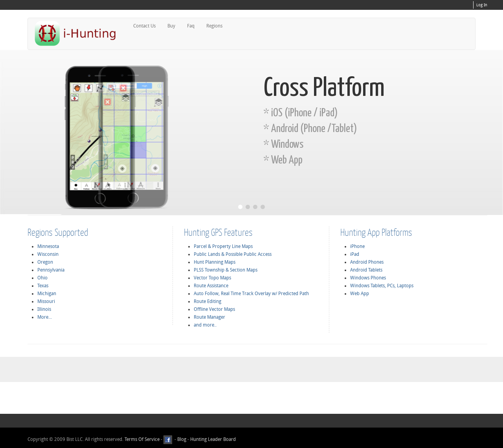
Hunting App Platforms (376, 232)
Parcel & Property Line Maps (223, 246)
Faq (191, 26)
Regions (214, 26)
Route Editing (207, 301)
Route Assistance (211, 286)
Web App (360, 294)
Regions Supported (58, 232)
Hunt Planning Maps (215, 262)
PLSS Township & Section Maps (226, 270)
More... (45, 317)
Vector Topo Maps (212, 278)
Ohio (42, 278)
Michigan (47, 294)
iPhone (357, 246)
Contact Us (144, 26)
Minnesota (48, 246)
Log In (482, 5)
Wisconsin (48, 254)
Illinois (44, 309)
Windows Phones (368, 278)
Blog (182, 439)
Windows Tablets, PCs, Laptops (382, 286)
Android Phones (367, 262)
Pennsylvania (51, 270)
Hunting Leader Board (212, 439)
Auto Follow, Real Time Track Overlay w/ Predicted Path (251, 294)
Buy (171, 26)
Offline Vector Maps (214, 309)
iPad (355, 254)
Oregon (45, 262)
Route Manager (209, 317)
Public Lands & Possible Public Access (233, 254)
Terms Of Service (142, 439)
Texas (43, 286)
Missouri (46, 301)
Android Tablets (366, 270)
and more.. (205, 325)
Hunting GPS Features (218, 232)
